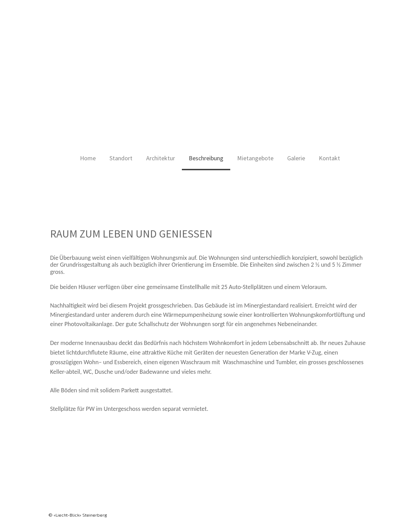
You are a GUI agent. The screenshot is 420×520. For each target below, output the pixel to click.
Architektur (161, 158)
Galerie (296, 158)
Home (88, 158)
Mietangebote (255, 158)
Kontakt (329, 158)
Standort (121, 158)
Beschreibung (206, 158)
